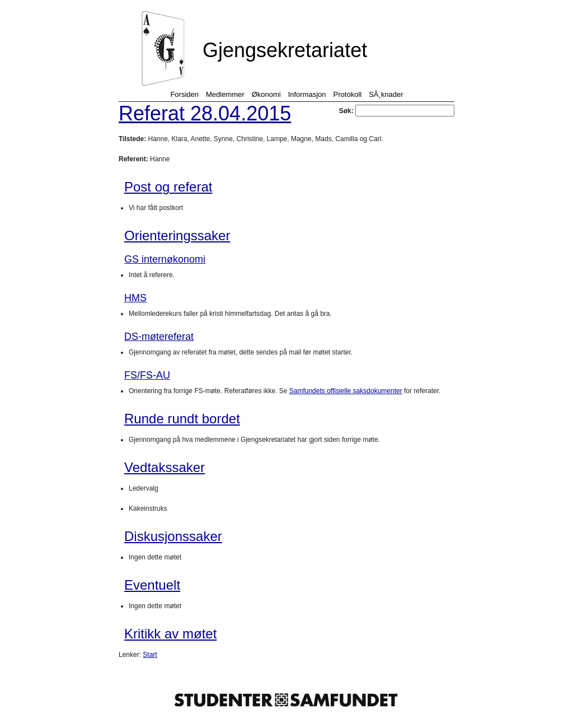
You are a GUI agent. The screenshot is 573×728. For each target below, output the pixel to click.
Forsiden (184, 94)
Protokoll (348, 94)
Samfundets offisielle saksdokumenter (346, 391)
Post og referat (168, 187)
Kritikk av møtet (170, 634)
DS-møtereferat (159, 337)
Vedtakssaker (165, 467)
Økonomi (266, 94)
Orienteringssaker (177, 235)
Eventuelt (152, 585)
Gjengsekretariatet (285, 50)
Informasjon (307, 94)
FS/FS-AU (147, 375)
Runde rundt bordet (182, 419)
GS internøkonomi (165, 259)
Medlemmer (225, 94)
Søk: (397, 111)
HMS (135, 298)
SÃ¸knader (386, 94)
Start (150, 655)
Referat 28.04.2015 (205, 113)
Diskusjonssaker (173, 536)
